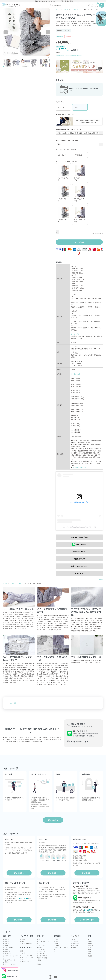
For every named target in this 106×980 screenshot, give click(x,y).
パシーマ (40, 962)
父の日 (90, 943)
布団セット (6, 950)
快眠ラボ (21, 583)
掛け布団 (6, 941)
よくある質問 (88, 910)
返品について (79, 573)
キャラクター (76, 936)
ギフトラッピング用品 (21, 899)
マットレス (6, 945)
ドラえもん (74, 948)
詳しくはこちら (76, 374)
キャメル (57, 945)
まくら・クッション (26, 955)
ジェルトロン (41, 954)
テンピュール (41, 952)
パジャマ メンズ (76, 9)
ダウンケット (7, 954)
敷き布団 (6, 943)
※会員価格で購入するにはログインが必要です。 (69, 56)
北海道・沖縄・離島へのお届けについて (68, 129)
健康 (89, 950)
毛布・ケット (24, 953)
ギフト (90, 939)
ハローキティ (75, 943)
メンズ (76, 107)
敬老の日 (91, 945)
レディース (61, 107)
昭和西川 (40, 948)
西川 (38, 939)
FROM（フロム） (42, 958)
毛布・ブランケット (9, 960)
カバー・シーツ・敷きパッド (27, 958)
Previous (7, 33)
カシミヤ (57, 941)
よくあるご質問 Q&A (87, 920)
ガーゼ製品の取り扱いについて (81, 467)
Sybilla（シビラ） (43, 956)
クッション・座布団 (26, 943)
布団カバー (6, 962)
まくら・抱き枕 (8, 948)
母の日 (90, 941)
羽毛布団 (6, 939)
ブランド (13, 583)
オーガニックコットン (61, 948)
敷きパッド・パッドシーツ (11, 965)
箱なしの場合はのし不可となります (67, 141)
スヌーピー (74, 941)
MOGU (39, 960)
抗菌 (89, 952)
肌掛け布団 (6, 952)
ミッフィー (74, 945)
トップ (58, 9)
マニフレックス (42, 950)
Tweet (101, 579)
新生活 (90, 956)
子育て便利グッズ (25, 961)
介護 (89, 954)
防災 (89, 948)
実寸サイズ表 (75, 334)
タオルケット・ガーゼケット (11, 957)
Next (49, 33)
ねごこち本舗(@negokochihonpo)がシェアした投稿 (79, 527)
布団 (21, 951)
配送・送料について (79, 552)
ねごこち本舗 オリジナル (44, 942)
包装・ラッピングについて (79, 566)
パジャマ (65, 9)
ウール (56, 943)
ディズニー (74, 939)
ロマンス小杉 (41, 945)
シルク (56, 939)
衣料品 (22, 941)
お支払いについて (79, 559)
